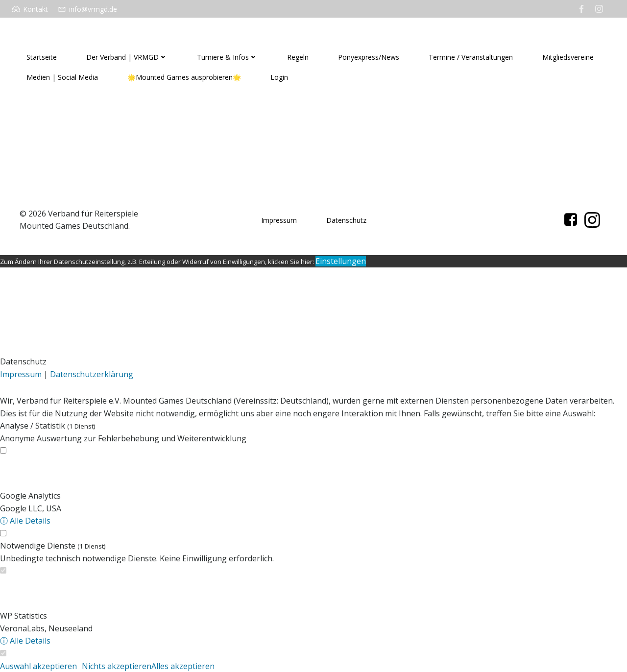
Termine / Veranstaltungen (471, 57)
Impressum (279, 220)
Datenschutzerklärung (92, 374)
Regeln (298, 57)
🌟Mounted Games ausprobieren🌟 (184, 77)
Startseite (42, 57)
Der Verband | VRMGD (127, 57)
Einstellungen (341, 261)
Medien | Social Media (62, 77)
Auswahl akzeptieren (38, 666)
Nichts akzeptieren (117, 666)
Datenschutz (346, 220)
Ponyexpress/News (369, 57)
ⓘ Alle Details (25, 521)
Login (279, 77)
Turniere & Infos (227, 57)
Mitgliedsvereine (568, 57)
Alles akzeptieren (183, 666)
